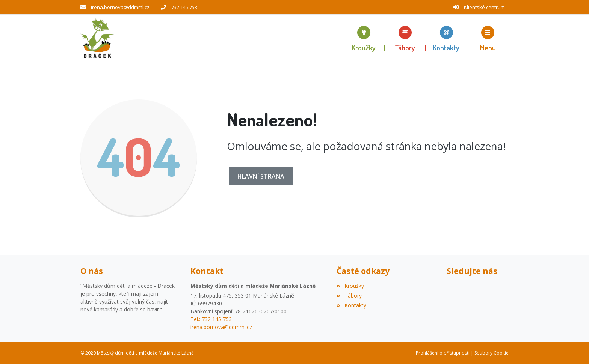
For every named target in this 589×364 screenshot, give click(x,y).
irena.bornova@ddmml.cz (120, 7)
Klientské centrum (484, 7)
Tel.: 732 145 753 (211, 319)
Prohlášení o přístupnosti (443, 353)
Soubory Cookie (492, 353)
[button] (488, 38)
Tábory (349, 296)
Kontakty (351, 305)
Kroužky (350, 286)
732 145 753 (184, 7)
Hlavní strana (261, 176)
